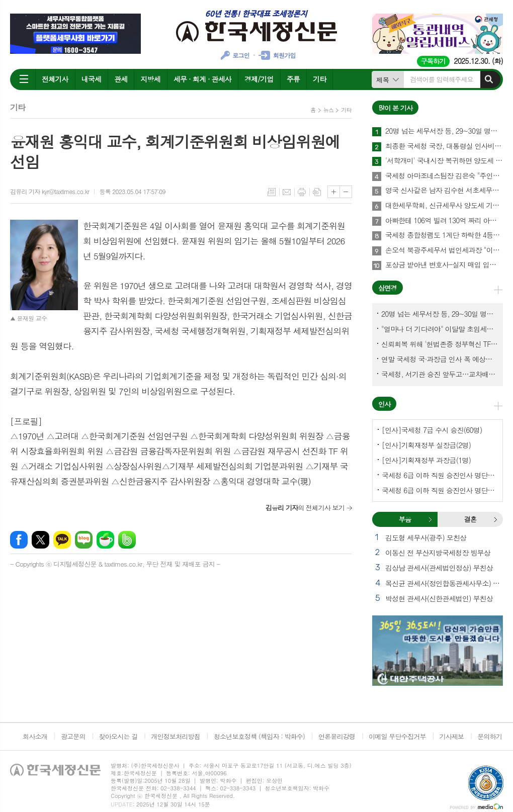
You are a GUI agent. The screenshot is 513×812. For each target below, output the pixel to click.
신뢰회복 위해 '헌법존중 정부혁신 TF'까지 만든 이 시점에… (440, 344)
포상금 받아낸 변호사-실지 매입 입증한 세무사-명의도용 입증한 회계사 (444, 265)
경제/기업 (259, 79)
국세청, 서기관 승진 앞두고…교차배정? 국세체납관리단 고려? (440, 374)
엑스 (40, 540)
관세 (121, 79)
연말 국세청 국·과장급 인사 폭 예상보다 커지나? (440, 359)
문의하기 (490, 736)
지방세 (150, 79)
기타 (319, 79)
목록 (272, 192)
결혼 (495, 519)
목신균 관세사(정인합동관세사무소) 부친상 (444, 583)
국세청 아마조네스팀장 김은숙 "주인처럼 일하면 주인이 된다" (444, 176)
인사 (384, 404)
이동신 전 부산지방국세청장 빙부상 (438, 553)
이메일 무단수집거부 (397, 736)
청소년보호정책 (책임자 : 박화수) (259, 736)
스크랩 (317, 192)
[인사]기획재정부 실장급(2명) (426, 445)
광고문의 (73, 736)
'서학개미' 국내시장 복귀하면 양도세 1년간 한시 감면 (444, 161)
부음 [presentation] (405, 519)
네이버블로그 (84, 540)
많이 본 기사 (395, 108)
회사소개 (35, 736)
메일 (287, 192)
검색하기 (489, 79)
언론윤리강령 (337, 736)
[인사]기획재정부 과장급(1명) (426, 460)
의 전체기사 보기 (305, 508)
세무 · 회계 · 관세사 (202, 79)
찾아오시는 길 (118, 736)
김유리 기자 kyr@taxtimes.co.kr (50, 191)
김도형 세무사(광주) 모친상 (426, 537)
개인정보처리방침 (176, 736)
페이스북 (19, 540)
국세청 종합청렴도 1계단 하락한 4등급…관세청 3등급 (444, 235)
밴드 (127, 540)
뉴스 (329, 110)
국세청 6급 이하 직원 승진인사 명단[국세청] (440, 475)
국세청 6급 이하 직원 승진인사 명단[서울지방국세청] (440, 490)
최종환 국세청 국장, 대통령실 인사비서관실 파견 (444, 146)
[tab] (405, 519)
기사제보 (451, 736)
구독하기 (433, 61)
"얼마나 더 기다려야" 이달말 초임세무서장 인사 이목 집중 (440, 329)
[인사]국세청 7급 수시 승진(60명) (432, 430)
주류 (293, 79)
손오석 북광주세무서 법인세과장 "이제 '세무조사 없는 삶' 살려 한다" (444, 250)
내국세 (91, 79)
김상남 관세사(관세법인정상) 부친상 (439, 568)
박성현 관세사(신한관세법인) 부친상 (439, 598)
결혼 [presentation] (470, 519)
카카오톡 (62, 540)
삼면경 (388, 288)
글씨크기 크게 (334, 192)
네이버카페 (105, 540)
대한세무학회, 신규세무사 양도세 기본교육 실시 (444, 206)
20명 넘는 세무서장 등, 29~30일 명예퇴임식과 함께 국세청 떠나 (444, 131)
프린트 (302, 192)
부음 (430, 519)
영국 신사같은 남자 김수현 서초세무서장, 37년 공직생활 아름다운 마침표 (444, 191)
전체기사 (55, 79)
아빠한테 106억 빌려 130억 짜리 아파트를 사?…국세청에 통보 (444, 221)
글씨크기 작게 (346, 192)
